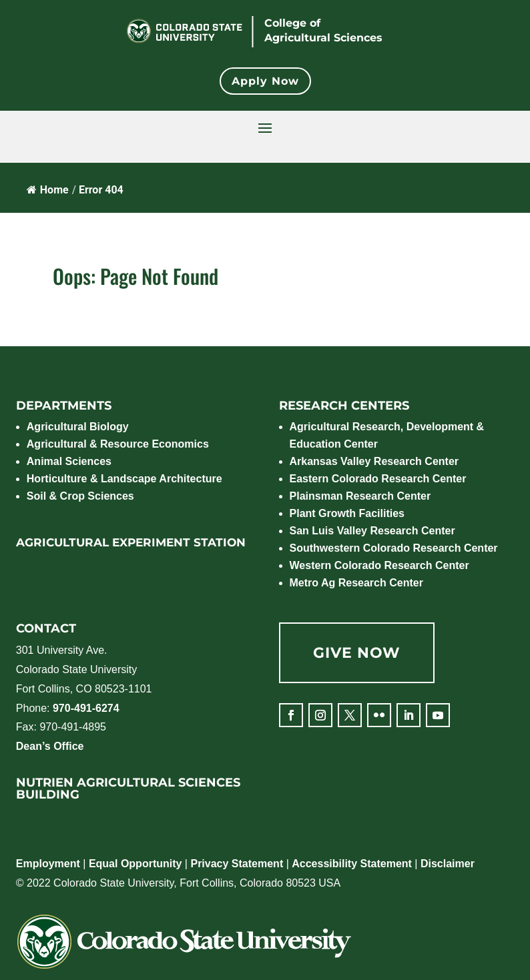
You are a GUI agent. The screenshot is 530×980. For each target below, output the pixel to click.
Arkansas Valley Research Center (374, 461)
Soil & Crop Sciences (80, 496)
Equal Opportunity (136, 864)
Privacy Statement (237, 864)
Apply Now (265, 81)
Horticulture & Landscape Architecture (124, 479)
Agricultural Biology (78, 427)
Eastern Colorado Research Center (378, 479)
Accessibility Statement (352, 864)
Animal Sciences (69, 461)
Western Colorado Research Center (379, 565)
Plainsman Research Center (360, 496)
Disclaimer (448, 864)
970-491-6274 (86, 708)
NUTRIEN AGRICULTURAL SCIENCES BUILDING (128, 789)
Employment (48, 864)
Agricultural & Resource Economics (118, 444)
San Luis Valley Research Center (372, 531)
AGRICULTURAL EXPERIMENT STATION (131, 542)
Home (48, 190)
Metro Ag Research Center (356, 583)
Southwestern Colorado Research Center (394, 548)
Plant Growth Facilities (347, 513)
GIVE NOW (357, 653)
